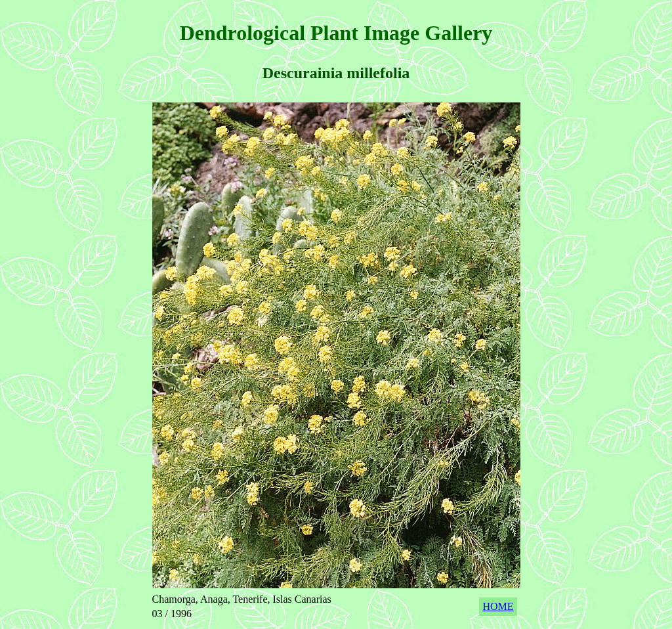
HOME (498, 606)
